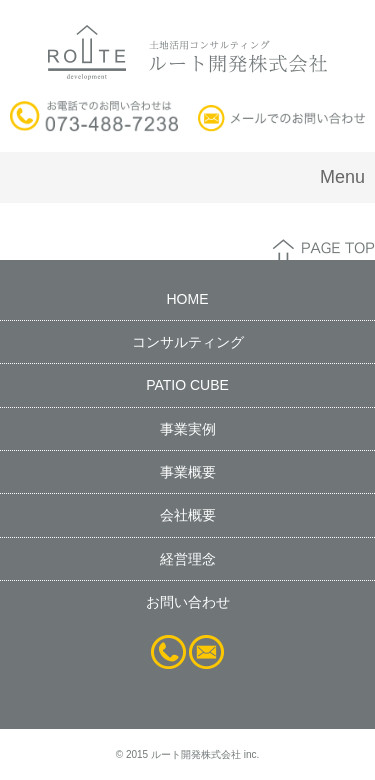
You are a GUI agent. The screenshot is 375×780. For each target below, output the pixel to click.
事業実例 (188, 429)
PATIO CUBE (187, 385)
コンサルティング (188, 342)
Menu (342, 177)
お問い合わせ (188, 602)
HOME (188, 299)
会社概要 (188, 515)
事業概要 (188, 472)
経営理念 (188, 559)
